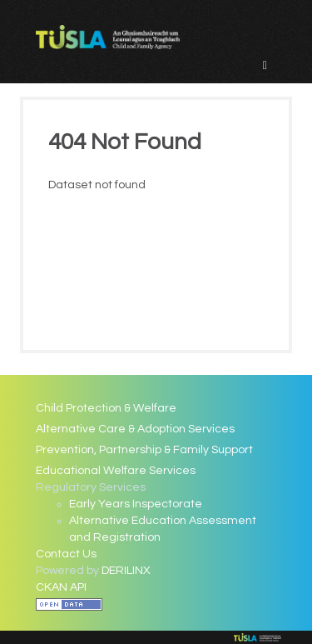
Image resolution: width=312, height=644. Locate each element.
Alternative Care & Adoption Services (135, 429)
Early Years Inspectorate (136, 504)
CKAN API (61, 587)
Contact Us (66, 554)
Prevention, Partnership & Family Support (144, 450)
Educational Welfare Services (116, 471)
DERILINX (126, 571)
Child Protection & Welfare (106, 408)
